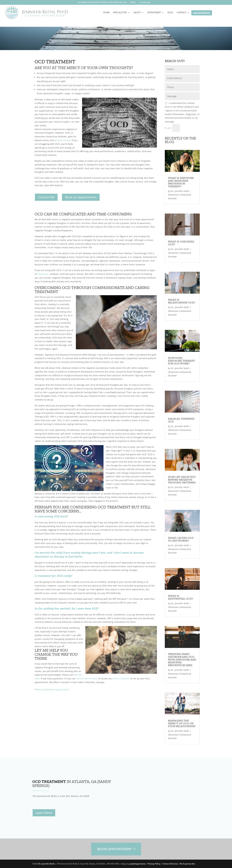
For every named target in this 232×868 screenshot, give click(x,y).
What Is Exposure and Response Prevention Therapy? (181, 182)
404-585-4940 (145, 3)
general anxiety (62, 140)
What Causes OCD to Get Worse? (181, 539)
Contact (182, 13)
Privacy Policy (154, 864)
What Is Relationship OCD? (182, 301)
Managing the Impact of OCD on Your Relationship (182, 723)
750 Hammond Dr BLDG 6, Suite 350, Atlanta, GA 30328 (102, 3)
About (137, 13)
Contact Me (46, 197)
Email (133, 3)
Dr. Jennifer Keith (180, 191)
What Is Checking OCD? (181, 243)
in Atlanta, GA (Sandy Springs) (72, 784)
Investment (154, 13)
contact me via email (87, 678)
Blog (170, 13)
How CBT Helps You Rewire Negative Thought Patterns (182, 480)
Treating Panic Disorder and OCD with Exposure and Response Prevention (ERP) (182, 660)
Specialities (120, 13)
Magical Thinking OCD (181, 420)
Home (106, 13)
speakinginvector (138, 864)
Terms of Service (170, 864)
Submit (191, 128)
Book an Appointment (81, 197)
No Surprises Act (187, 864)
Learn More (44, 813)
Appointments (201, 13)
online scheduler (121, 678)
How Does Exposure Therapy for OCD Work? (181, 361)
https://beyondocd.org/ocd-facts (53, 690)
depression (43, 274)
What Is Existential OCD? (180, 597)
